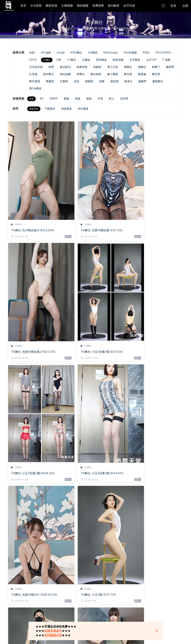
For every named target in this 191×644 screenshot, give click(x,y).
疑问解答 (114, 6)
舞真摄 (142, 74)
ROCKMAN (163, 53)
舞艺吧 (156, 74)
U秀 (59, 60)
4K (42, 99)
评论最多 (83, 109)
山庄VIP (151, 60)
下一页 (106, 615)
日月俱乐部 (36, 67)
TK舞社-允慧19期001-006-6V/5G (34, 474)
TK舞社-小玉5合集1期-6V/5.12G (33, 352)
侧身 (89, 99)
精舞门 (156, 67)
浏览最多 (66, 109)
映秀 (51, 67)
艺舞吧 (64, 81)
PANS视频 (130, 53)
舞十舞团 (113, 74)
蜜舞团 (89, 81)
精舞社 (142, 67)
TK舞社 (47, 60)
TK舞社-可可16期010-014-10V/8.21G (154, 474)
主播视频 (67, 6)
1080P (54, 99)
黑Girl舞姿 (35, 89)
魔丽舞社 (158, 81)
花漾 (77, 81)
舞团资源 (51, 6)
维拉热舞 (65, 74)
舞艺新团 (35, 81)
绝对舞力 (49, 74)
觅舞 (102, 81)
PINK (146, 53)
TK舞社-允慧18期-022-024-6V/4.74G (95, 596)
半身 (100, 99)
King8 (61, 53)
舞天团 (128, 74)
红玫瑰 (33, 74)
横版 (66, 99)
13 (96, 615)
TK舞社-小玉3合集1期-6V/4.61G (151, 352)
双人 (112, 99)
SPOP (33, 60)
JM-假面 (46, 53)
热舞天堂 (9, 6)
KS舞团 (93, 53)
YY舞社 (72, 60)
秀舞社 (128, 67)
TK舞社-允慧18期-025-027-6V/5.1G (36, 596)
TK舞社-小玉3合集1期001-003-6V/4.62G (154, 596)
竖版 (78, 99)
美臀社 (81, 74)
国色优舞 (118, 60)
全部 (32, 53)
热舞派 (97, 67)
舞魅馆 (50, 81)
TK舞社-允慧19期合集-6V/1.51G (92, 230)
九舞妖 (86, 60)
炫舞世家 (82, 67)
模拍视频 (83, 6)
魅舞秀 (142, 81)
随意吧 (114, 81)
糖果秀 (170, 67)
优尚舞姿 (101, 60)
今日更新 (36, 6)
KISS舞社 (76, 53)
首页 (23, 6)
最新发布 (34, 109)
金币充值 (129, 6)
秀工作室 (113, 67)
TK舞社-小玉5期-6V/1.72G (88, 474)
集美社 (128, 81)
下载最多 (50, 109)
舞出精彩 (96, 74)
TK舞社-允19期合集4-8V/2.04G (33, 230)
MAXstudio (110, 53)
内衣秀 (124, 99)
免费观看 (98, 6)
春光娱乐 (65, 67)
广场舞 (166, 60)
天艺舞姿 (135, 60)
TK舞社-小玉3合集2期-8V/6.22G (92, 352)
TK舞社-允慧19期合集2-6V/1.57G (152, 230)
